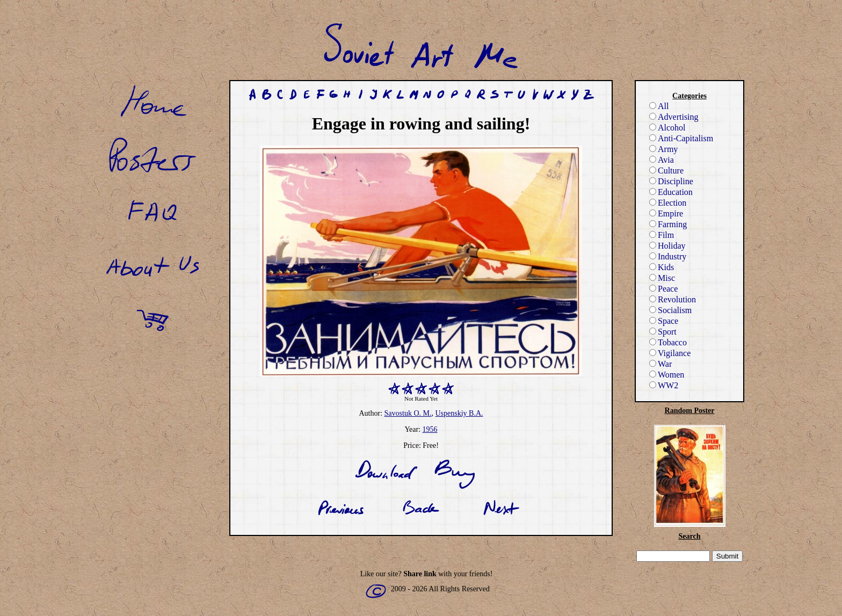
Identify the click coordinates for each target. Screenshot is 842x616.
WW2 (664, 385)
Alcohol (667, 128)
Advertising (674, 117)
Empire (666, 213)
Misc (662, 278)
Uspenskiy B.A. (459, 413)
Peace (663, 289)
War (660, 364)
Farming (668, 224)
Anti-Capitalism (681, 138)
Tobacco (668, 342)
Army (663, 149)
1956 (430, 429)
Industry (668, 256)
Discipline (671, 181)
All (659, 106)
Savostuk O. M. (408, 413)
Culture (666, 171)
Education (671, 192)
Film (662, 235)
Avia (662, 160)
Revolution (673, 299)
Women (667, 375)
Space (664, 321)
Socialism (670, 310)
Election (668, 203)
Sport (663, 332)
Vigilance (670, 353)
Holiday (667, 246)
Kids (662, 267)
